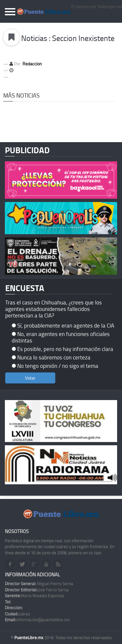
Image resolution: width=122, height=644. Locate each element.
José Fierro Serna (37, 590)
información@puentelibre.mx (37, 620)
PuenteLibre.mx (29, 637)
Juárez (17, 614)
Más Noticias (21, 95)
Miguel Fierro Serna (39, 584)
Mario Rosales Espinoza (34, 596)
